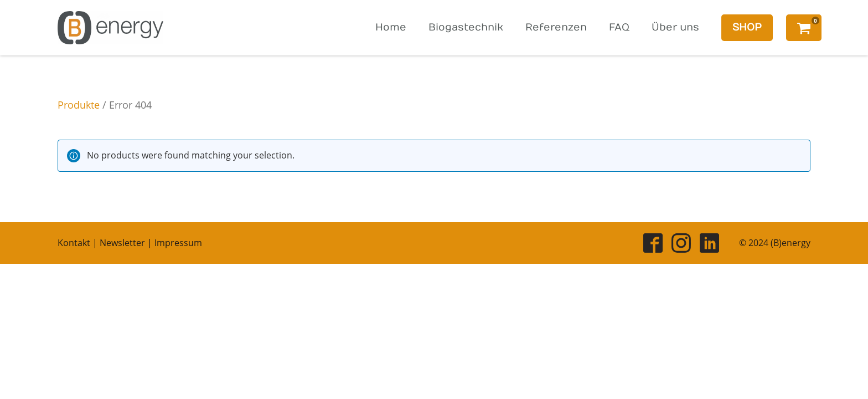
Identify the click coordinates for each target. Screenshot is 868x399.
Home (391, 27)
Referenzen (556, 27)
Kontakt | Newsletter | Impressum (130, 243)
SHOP (747, 27)
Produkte (79, 105)
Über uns (675, 27)
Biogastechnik (466, 27)
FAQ (619, 27)
